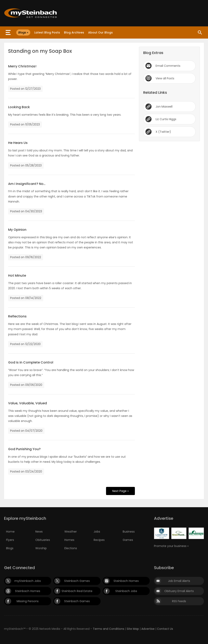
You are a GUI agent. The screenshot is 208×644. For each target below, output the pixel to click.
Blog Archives (74, 32)
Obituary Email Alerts (179, 591)
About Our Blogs (100, 32)
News (39, 532)
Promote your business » (171, 546)
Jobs (97, 532)
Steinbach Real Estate (77, 591)
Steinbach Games (77, 581)
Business (129, 532)
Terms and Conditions (109, 629)
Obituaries (43, 540)
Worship (41, 548)
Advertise (148, 629)
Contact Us (165, 629)
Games (128, 540)
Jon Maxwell (164, 107)
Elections (71, 548)
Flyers (10, 540)
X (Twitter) (163, 132)
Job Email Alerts (179, 581)
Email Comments (168, 66)
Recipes (99, 540)
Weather (71, 532)
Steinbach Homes (126, 581)
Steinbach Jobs (126, 591)
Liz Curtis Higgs (166, 119)
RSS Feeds (179, 601)
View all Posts (165, 78)
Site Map (133, 629)
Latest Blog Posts (47, 32)
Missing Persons (28, 601)
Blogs (10, 548)
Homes (69, 540)
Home (10, 532)
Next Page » (120, 491)
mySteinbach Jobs (28, 581)
